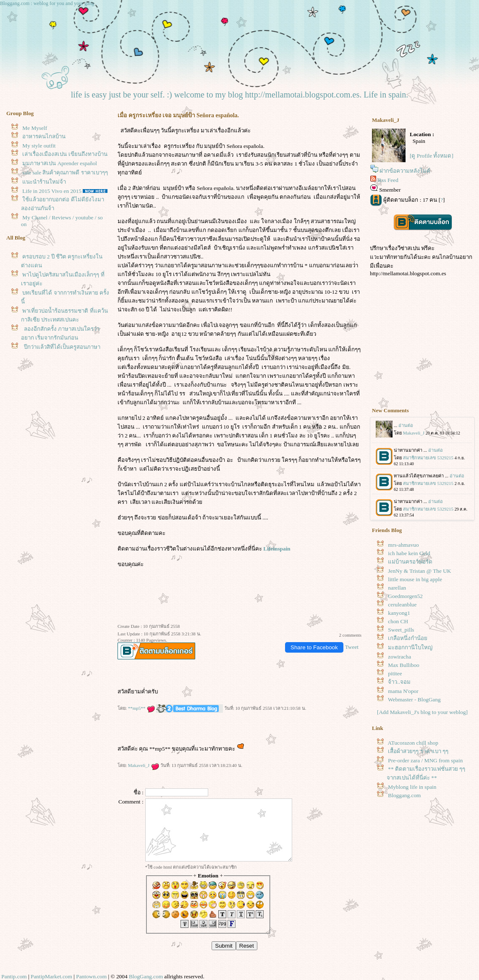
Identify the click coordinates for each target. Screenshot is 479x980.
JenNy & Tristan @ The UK (419, 571)
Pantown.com (91, 976)
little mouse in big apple (415, 579)
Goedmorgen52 (405, 596)
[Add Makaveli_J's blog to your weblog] (422, 712)
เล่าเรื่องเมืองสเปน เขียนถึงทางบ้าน (65, 154)
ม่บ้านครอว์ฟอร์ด (410, 562)
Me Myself (35, 128)
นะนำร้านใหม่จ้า (44, 182)
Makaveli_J (144, 765)
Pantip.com (14, 976)
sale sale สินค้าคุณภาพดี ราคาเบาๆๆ (65, 173)
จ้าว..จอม (399, 682)
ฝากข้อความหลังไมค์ (405, 171)
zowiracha (399, 657)
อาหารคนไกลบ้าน (44, 136)
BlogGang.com (146, 976)
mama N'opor (403, 691)
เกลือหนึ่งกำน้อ (408, 638)
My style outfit (39, 146)
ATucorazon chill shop (413, 743)
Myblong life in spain (412, 787)
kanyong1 (399, 613)
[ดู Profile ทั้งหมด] (432, 156)
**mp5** (141, 708)
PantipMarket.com (51, 976)
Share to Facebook (314, 647)
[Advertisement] (422, 347)
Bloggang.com (404, 795)
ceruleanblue (402, 605)
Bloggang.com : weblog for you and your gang (47, 3)
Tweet (352, 647)
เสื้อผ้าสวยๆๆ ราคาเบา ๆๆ (418, 751)
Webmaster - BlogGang (414, 699)
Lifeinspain (277, 549)
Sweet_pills (401, 630)
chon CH (398, 621)
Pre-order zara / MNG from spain (425, 760)
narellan (397, 588)
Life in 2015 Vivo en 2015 (52, 191)
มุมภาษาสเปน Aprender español (60, 163)
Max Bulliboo (403, 665)
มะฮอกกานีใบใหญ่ (410, 647)
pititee (395, 673)
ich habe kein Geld (409, 553)
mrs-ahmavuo (403, 545)
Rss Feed (388, 180)
